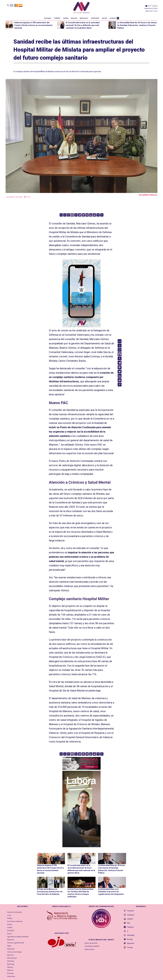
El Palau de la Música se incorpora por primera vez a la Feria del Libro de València (50, 892)
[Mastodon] (83, 215)
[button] (8, 5)
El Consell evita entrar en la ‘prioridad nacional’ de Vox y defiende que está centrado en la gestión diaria (83, 25)
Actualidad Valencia (148, 195)
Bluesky (130, 939)
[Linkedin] (91, 215)
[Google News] (61, 215)
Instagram (131, 915)
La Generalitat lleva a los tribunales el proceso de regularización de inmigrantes (111, 892)
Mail (129, 923)
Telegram (130, 927)
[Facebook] (72, 215)
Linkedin (130, 919)
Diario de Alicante (91, 943)
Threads (130, 948)
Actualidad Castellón (92, 946)
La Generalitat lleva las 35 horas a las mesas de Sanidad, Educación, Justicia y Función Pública (137, 25)
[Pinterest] (98, 215)
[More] (102, 215)
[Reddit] (94, 215)
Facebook (130, 911)
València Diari (89, 949)
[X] (76, 215)
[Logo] (81, 8)
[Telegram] (80, 215)
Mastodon (131, 943)
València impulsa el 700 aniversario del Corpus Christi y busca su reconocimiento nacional (33, 25)
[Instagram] (69, 215)
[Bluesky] (87, 215)
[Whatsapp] (65, 215)
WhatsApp (131, 935)
